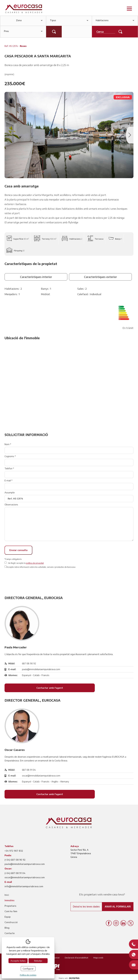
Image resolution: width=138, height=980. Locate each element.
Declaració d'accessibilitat (77, 958)
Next (130, 135)
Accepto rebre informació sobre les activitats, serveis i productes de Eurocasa (41, 567)
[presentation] (28, 579)
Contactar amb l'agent (50, 688)
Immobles (9, 900)
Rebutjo (38, 961)
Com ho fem (11, 911)
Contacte (10, 933)
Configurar (28, 969)
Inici (7, 895)
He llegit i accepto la (26, 563)
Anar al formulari (118, 907)
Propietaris (10, 906)
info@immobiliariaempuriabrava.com (24, 886)
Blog (7, 928)
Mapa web (98, 958)
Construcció (11, 922)
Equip (8, 917)
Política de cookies (28, 975)
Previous (8, 135)
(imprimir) (9, 74)
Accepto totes (18, 961)
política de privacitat (35, 563)
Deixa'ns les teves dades (86, 907)
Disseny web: (69, 978)
